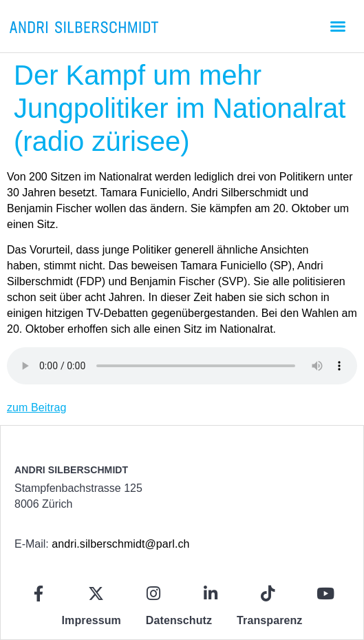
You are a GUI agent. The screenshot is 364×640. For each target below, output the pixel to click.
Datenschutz (179, 620)
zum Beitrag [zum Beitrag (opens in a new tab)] (36, 407)
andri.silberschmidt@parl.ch (120, 544)
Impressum (92, 620)
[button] (338, 26)
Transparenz (269, 620)
